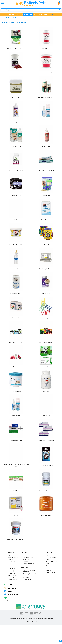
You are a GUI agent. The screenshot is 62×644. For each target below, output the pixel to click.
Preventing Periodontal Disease (31, 574)
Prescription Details (28, 557)
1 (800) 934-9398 (10, 588)
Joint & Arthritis (46, 48)
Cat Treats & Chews (51, 572)
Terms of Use (35, 622)
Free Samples (46, 416)
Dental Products (46, 122)
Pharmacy (49, 559)
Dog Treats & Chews (52, 568)
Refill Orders (26, 559)
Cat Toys (46, 318)
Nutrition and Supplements (46, 491)
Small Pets (16, 491)
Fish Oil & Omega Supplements (16, 73)
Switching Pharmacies (29, 564)
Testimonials (26, 562)
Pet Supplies (16, 269)
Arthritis (48, 564)
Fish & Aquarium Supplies (16, 342)
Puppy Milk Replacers (16, 293)
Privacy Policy (12, 573)
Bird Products (16, 318)
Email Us (8, 591)
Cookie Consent (9, 601)
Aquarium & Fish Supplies (46, 465)
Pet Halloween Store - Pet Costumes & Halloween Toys (16, 465)
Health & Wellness (16, 146)
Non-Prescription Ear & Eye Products (46, 171)
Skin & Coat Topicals (16, 97)
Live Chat (8, 585)
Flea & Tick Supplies (46, 367)
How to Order (27, 555)
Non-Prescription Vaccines (46, 269)
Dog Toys (46, 244)
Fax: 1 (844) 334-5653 (12, 594)
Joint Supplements (16, 391)
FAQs (16, 571)
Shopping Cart (12, 562)
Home (3, 18)
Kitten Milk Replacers (46, 220)
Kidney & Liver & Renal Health (16, 171)
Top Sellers (49, 555)
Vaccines (16, 515)
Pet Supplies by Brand (16, 440)
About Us (10, 571)
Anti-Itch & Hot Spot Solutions (46, 97)
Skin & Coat (46, 391)
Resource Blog (27, 580)
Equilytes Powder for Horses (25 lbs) (16, 540)
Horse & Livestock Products (16, 244)
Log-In (10, 555)
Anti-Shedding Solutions (16, 122)
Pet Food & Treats (46, 195)
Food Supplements (16, 195)
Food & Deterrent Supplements (46, 440)
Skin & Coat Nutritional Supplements (46, 73)
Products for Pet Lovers (16, 367)
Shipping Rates (12, 575)
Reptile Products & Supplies (46, 342)
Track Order (11, 559)
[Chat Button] (61, 641)
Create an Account (13, 557)
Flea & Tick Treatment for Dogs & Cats (16, 48)
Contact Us (11, 577)
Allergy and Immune (46, 515)
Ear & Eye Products (46, 146)
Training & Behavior (46, 293)
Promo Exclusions (13, 580)
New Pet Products (16, 220)
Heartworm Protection (52, 562)
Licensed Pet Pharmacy (12, 598)
